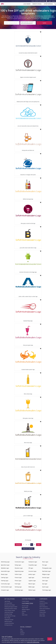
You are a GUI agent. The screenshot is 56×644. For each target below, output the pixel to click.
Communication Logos (6, 587)
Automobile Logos (5, 571)
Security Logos (46, 577)
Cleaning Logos (5, 580)
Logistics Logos (32, 580)
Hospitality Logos (33, 565)
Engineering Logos (19, 571)
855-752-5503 (42, 1)
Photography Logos (47, 568)
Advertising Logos (5, 562)
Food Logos (18, 584)
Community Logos (5, 584)
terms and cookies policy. (33, 642)
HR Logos (31, 568)
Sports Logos (45, 587)
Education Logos (19, 568)
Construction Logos (19, 562)
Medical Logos (32, 590)
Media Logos (32, 587)
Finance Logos (18, 577)
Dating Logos (18, 565)
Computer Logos (5, 590)
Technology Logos (47, 590)
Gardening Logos (19, 590)
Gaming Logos (18, 587)
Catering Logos (5, 577)
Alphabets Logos (5, 568)
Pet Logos (45, 565)
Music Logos (45, 562)
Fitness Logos (18, 580)
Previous (18, 544)
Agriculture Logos (5, 565)
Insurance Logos (32, 571)
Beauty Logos (4, 574)
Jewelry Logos (32, 574)
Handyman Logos (33, 562)
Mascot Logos (32, 584)
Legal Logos (31, 577)
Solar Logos (45, 580)
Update (44, 23)
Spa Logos (45, 584)
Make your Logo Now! (28, 548)
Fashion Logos (18, 574)
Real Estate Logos (46, 571)
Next (39, 544)
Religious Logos (46, 574)
